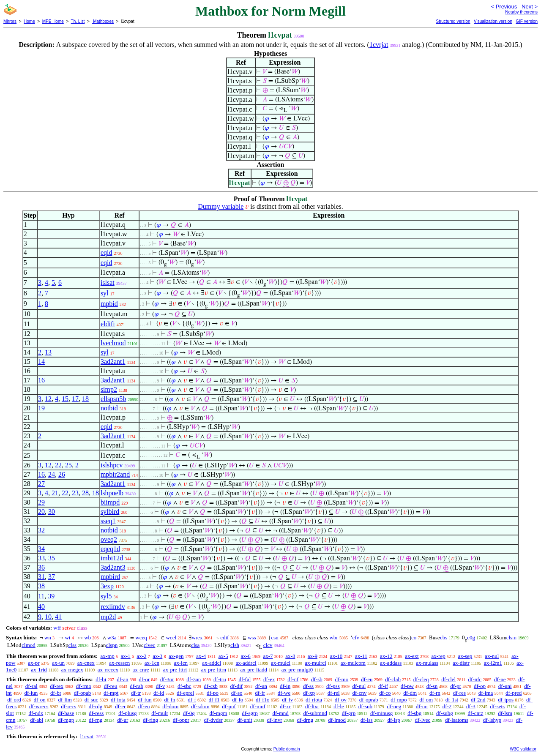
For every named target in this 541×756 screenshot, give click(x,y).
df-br (56, 693)
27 (41, 484)
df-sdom (200, 706)
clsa (195, 645)
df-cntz (476, 713)
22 (58, 465)
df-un (261, 686)
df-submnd (315, 713)
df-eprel (185, 693)
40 (41, 607)
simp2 (109, 389)
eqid (107, 252)
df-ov (341, 700)
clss (73, 645)
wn (48, 637)
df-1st (452, 700)
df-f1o (263, 700)
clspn (112, 645)
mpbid (109, 304)
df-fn (170, 700)
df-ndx (36, 713)
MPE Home (53, 21)
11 (41, 596)
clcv (268, 645)
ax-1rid (39, 670)
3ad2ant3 (113, 567)
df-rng (96, 720)
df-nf (293, 679)
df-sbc (184, 686)
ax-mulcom (353, 663)
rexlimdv (113, 607)
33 (41, 558)
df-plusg (127, 713)
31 (41, 577)
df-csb (211, 686)
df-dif (237, 686)
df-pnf (229, 706)
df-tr (136, 693)
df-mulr (160, 713)
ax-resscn (119, 663)
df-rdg (96, 706)
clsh (235, 645)
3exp (107, 586)
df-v (161, 686)
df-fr (260, 693)
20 (41, 512)
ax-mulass (427, 663)
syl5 (106, 596)
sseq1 (108, 521)
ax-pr (34, 663)
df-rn (435, 693)
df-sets (497, 706)
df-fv (287, 700)
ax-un (58, 663)
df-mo (342, 679)
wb (87, 637)
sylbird (110, 512)
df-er (120, 706)
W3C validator (523, 749)
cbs (444, 637)
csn (275, 637)
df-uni (505, 686)
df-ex (269, 679)
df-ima (486, 693)
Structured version (453, 21)
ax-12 (386, 656)
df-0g (189, 713)
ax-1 (126, 656)
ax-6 (246, 656)
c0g (471, 637)
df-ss (308, 686)
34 (41, 549)
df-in (285, 686)
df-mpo (399, 700)
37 (52, 577)
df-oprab (369, 700)
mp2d (108, 617)
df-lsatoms (457, 720)
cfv (356, 637)
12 (48, 399)
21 (55, 493)
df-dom (170, 706)
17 (75, 399)
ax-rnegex (72, 670)
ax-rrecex (108, 670)
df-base (66, 713)
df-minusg (381, 713)
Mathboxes (103, 21)
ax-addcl (212, 663)
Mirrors (10, 21)
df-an (122, 679)
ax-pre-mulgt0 (297, 670)
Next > (530, 7)
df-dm (410, 693)
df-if (383, 686)
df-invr (275, 720)
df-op (480, 686)
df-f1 (214, 700)
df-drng (305, 720)
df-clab (393, 679)
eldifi (108, 324)
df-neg (394, 706)
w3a (112, 637)
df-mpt (111, 693)
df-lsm (505, 713)
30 (52, 512)
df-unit (245, 720)
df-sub (365, 706)
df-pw (407, 686)
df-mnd (281, 713)
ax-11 (361, 656)
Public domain (287, 749)
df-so (237, 693)
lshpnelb (112, 493)
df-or (144, 679)
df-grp (349, 713)
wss (252, 637)
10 (48, 617)
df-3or (167, 679)
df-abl (37, 720)
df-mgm (219, 713)
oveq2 (109, 539)
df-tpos (506, 700)
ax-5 (223, 656)
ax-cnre (141, 670)
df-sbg (414, 713)
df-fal (245, 679)
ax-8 (290, 656)
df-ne (500, 679)
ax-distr (461, 663)
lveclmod (113, 343)
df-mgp (66, 720)
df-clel (448, 679)
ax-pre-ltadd (254, 670)
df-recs (68, 706)
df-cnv (359, 693)
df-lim (65, 700)
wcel (171, 637)
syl (105, 293)
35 (52, 558)
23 (75, 493)
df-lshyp (492, 720)
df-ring (150, 720)
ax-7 (268, 656)
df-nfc (475, 679)
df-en (144, 706)
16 (41, 380)
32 (41, 530)
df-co (385, 693)
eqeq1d (110, 549)
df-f (192, 700)
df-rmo (84, 686)
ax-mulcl (281, 663)
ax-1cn (152, 663)
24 (52, 474)
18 (85, 399)
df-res (459, 693)
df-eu (367, 679)
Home (29, 21)
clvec (149, 645)
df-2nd (478, 700)
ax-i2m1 (493, 663)
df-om (426, 700)
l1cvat (87, 736)
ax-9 (313, 656)
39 (51, 596)
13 (48, 352)
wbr (333, 637)
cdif (224, 637)
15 (65, 399)
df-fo (238, 700)
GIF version (527, 21)
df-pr (456, 686)
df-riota (314, 700)
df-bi (101, 679)
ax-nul (492, 656)
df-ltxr (312, 706)
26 (62, 474)
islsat (108, 282)
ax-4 (201, 656)
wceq (141, 637)
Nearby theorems (521, 12)
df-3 (471, 706)
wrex (197, 637)
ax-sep (465, 656)
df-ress (96, 713)
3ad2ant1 (113, 362)
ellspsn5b (113, 399)
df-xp (309, 693)
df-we (284, 693)
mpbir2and (115, 474)
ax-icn (180, 663)
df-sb (317, 679)
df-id (159, 693)
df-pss (333, 686)
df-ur (123, 720)
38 (41, 586)
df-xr (285, 706)
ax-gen (176, 656)
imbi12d (112, 558)
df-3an (194, 679)
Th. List (78, 21)
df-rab (137, 686)
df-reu (111, 686)
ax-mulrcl (316, 663)
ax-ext (412, 656)
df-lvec (423, 720)
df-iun (31, 693)
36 (41, 567)
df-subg (445, 713)
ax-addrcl (246, 663)
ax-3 (157, 656)
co (414, 637)
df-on (40, 700)
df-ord (14, 700)
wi (67, 637)
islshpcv (112, 465)
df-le (339, 706)
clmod (29, 645)
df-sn (432, 686)
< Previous (504, 7)
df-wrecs (39, 706)
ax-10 (336, 656)
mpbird (110, 577)
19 (41, 408)
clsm (512, 637)
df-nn (422, 706)
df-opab (82, 693)
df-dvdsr (213, 720)
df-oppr (181, 720)
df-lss (367, 720)
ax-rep (438, 656)
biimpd (110, 502)
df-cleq (421, 679)
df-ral (31, 686)
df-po (213, 693)
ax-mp (108, 656)
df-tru (220, 679)
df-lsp (393, 720)
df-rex (57, 686)
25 (68, 465)
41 (58, 617)
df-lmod (337, 720)
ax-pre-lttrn (214, 670)
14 (41, 362)
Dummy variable (221, 206)
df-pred (514, 693)
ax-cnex (86, 663)
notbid (109, 408)
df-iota (118, 700)
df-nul (359, 686)
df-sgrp (250, 713)
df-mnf (258, 706)
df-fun (145, 700)
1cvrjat (379, 45)
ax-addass (391, 663)
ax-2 (141, 656)
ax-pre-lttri (175, 670)
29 (41, 502)
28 (85, 493)
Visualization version (493, 21)
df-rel (334, 693)
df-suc (92, 700)
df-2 (447, 706)
